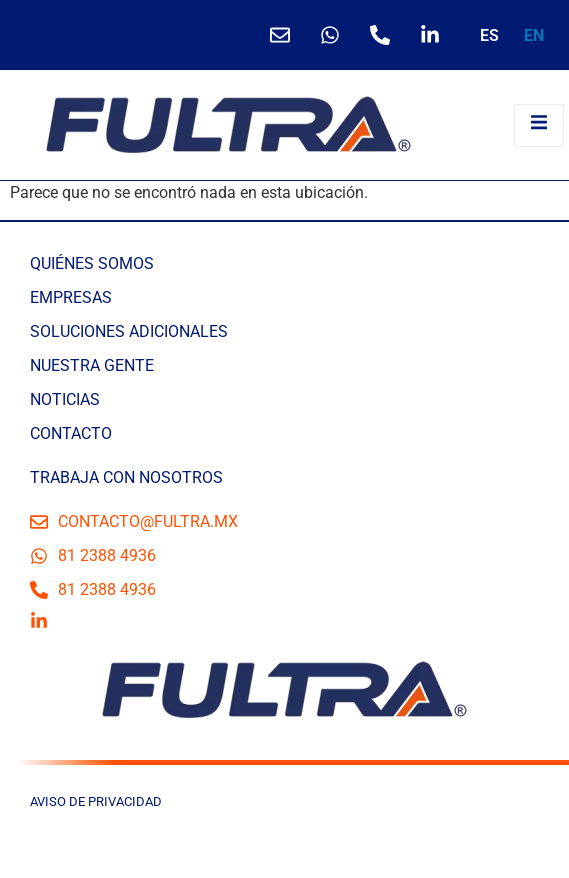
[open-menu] (539, 125)
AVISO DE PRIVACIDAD (96, 801)
